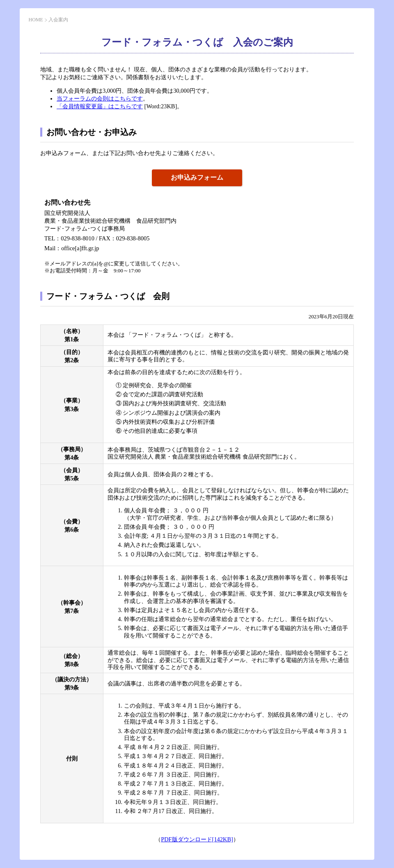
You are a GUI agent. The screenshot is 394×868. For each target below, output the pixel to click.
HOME (36, 20)
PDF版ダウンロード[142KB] (197, 839)
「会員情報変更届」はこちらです (100, 106)
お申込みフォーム (197, 177)
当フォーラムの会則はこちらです (100, 98)
